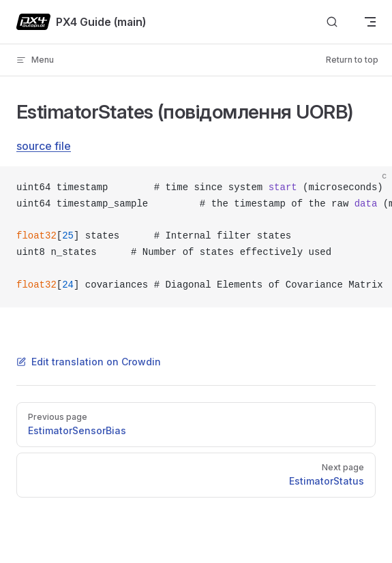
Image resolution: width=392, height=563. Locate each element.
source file (44, 146)
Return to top (352, 60)
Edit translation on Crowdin (89, 362)
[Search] (332, 22)
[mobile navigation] (370, 22)
